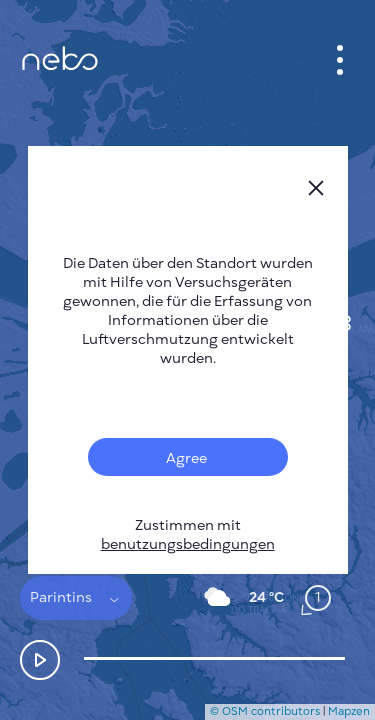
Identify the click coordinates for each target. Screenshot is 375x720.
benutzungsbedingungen (188, 544)
